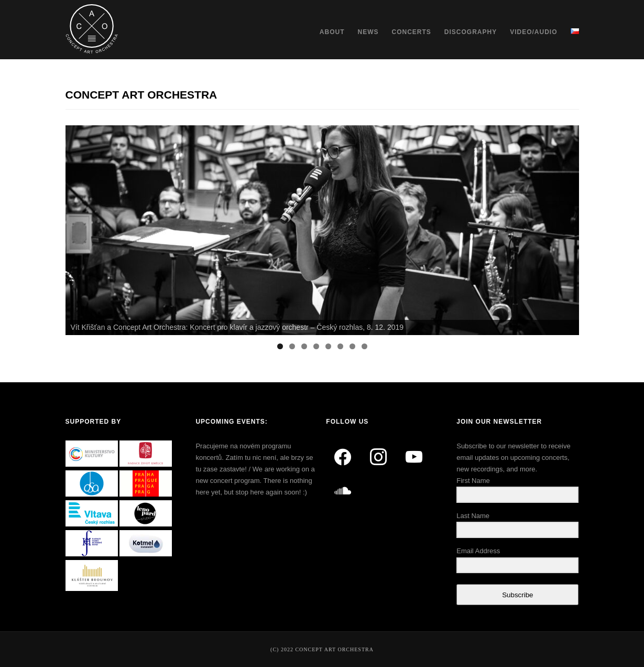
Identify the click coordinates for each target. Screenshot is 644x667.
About (332, 32)
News (368, 32)
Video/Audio (533, 32)
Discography (471, 32)
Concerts (411, 32)
